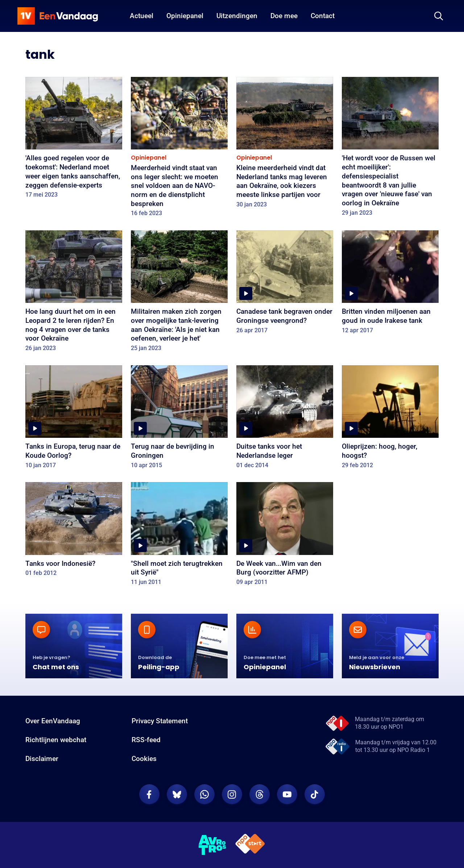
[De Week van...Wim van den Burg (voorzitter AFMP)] (285, 536)
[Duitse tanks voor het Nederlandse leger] (285, 419)
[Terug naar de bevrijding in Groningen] (179, 419)
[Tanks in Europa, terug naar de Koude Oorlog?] (74, 419)
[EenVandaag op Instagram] (232, 794)
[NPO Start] (250, 845)
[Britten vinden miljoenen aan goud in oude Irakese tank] (390, 284)
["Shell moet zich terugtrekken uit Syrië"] (179, 536)
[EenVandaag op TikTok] (315, 794)
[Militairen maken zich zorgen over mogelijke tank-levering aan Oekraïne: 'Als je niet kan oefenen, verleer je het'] (179, 293)
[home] (58, 16)
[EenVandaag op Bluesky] (177, 794)
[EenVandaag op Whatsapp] (204, 794)
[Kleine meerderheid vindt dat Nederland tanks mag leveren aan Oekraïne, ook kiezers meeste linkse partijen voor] (285, 145)
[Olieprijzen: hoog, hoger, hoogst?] (390, 419)
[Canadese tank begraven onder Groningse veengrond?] (285, 284)
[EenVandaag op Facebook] (149, 794)
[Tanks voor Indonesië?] (74, 532)
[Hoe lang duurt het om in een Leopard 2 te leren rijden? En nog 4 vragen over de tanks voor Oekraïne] (74, 293)
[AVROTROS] (212, 845)
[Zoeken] (439, 16)
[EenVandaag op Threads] (260, 794)
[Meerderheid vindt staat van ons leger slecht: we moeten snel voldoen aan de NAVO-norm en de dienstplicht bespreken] (179, 149)
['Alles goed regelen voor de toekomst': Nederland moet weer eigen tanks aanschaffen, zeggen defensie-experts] (74, 140)
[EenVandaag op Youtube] (287, 794)
